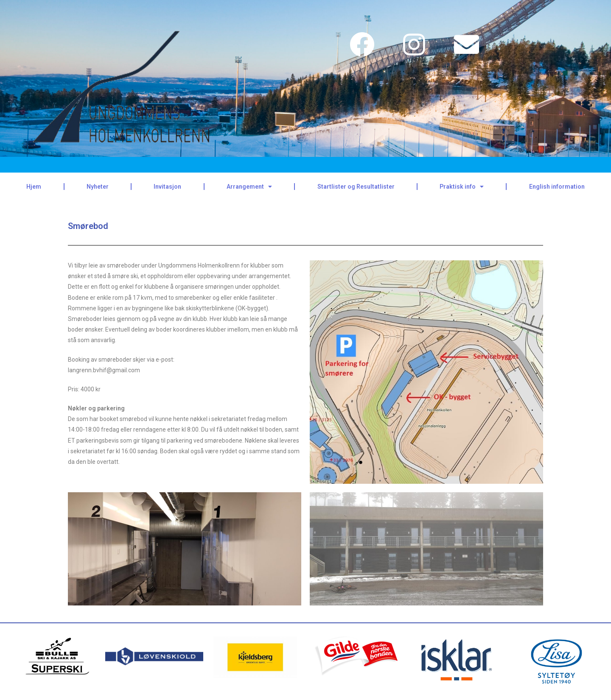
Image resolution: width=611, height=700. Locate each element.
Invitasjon (167, 187)
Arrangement (249, 187)
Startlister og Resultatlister (356, 187)
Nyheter (98, 187)
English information (557, 187)
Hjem (34, 187)
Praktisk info (462, 187)
